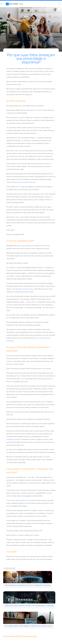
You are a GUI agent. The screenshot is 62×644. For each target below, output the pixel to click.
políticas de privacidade (28, 500)
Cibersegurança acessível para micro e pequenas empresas (28, 585)
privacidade (26, 182)
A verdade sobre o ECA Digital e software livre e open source (29, 626)
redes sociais (49, 71)
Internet (38, 110)
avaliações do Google (13, 439)
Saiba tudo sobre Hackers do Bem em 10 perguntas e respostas (29, 606)
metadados (37, 246)
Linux (36, 338)
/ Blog (21, 4)
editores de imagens (18, 535)
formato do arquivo (28, 289)
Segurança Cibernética (10, 581)
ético (34, 516)
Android (18, 315)
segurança (17, 182)
